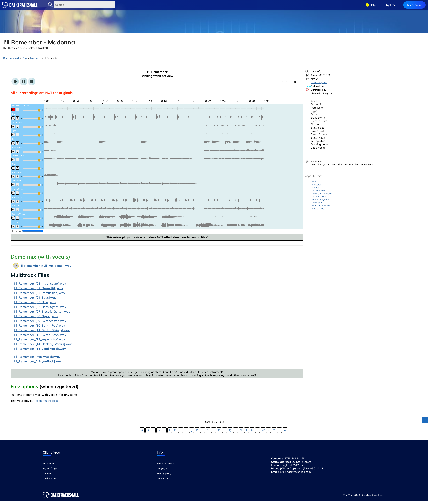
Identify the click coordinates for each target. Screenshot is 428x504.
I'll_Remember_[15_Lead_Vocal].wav (40, 349)
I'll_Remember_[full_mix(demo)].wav (45, 266)
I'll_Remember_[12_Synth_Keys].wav (40, 335)
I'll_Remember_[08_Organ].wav (36, 316)
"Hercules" (316, 185)
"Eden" (314, 182)
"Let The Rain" (319, 191)
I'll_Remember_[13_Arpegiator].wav (40, 339)
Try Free (391, 5)
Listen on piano (319, 82)
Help (373, 5)
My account (414, 5)
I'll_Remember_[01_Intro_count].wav (40, 283)
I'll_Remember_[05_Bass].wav (35, 302)
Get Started (49, 463)
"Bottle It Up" (318, 209)
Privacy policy (164, 473)
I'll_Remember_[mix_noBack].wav (38, 361)
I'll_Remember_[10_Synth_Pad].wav (40, 325)
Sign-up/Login (50, 468)
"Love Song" (317, 203)
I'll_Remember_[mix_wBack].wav (37, 357)
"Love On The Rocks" (322, 194)
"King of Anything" (321, 200)
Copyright (162, 468)
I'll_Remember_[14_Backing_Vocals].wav (43, 344)
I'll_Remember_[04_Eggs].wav (35, 297)
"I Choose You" (319, 197)
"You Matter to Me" (321, 206)
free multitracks (47, 401)
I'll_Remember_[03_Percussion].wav (40, 293)
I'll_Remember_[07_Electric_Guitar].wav (42, 311)
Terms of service (165, 463)
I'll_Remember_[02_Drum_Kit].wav (39, 288)
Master (17, 231)
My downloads (50, 478)
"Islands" (315, 188)
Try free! (47, 473)
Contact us (163, 478)
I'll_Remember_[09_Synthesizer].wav (40, 321)
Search (50, 5)
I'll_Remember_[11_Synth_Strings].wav (42, 330)
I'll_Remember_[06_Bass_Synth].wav (40, 307)
